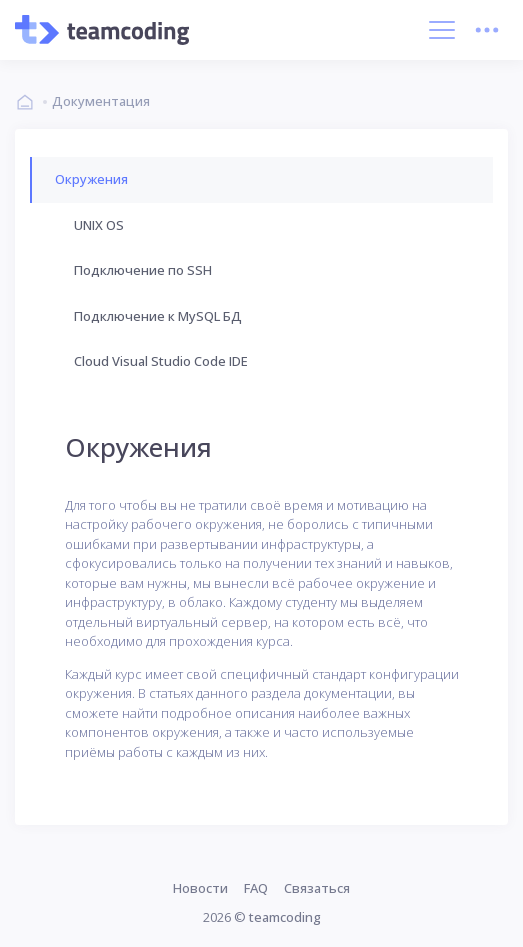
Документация (101, 101)
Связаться (317, 888)
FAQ (256, 888)
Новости (200, 888)
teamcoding (285, 917)
